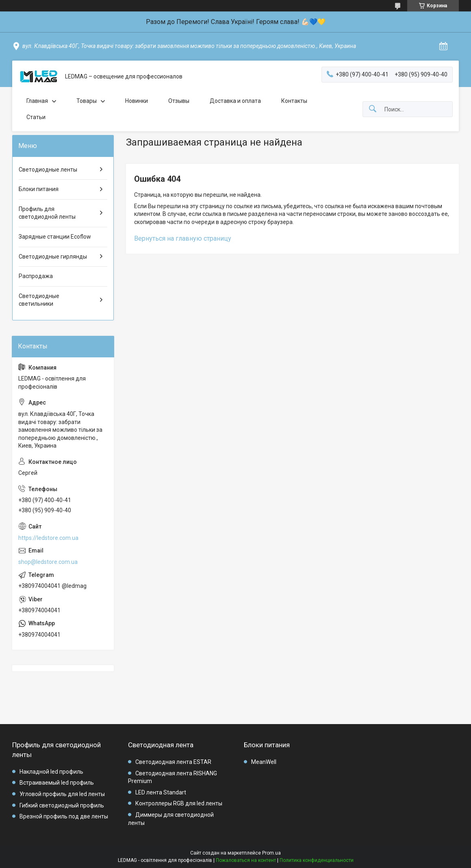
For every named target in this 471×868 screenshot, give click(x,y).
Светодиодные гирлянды (53, 257)
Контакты (294, 101)
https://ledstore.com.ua (48, 538)
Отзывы (179, 101)
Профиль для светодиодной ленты (47, 213)
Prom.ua (271, 853)
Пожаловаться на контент (246, 860)
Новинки (137, 101)
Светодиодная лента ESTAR (173, 762)
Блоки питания (39, 189)
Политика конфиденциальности (317, 860)
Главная (37, 101)
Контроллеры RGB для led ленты (179, 803)
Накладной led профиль (51, 772)
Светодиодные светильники (39, 300)
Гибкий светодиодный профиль (62, 805)
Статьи (36, 117)
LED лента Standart (161, 792)
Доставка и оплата (235, 101)
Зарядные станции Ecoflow (55, 237)
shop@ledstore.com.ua (48, 562)
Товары (87, 101)
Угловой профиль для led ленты (62, 794)
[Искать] (373, 109)
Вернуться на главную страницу (183, 238)
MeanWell (264, 762)
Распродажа (36, 276)
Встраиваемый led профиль (57, 783)
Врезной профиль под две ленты (64, 816)
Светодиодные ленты (48, 170)
